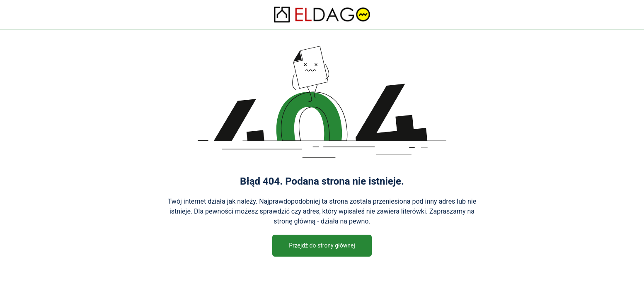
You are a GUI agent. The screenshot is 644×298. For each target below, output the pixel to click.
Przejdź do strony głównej (322, 245)
